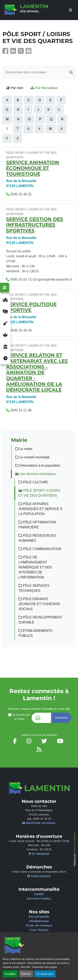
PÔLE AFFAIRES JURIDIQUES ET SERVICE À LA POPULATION (40, 509)
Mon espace (39, 876)
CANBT (39, 894)
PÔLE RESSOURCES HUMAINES (37, 538)
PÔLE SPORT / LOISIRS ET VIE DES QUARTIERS (39, 493)
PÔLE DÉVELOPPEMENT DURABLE (40, 620)
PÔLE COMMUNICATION (40, 549)
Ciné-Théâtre (39, 930)
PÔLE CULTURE (33, 482)
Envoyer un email (39, 823)
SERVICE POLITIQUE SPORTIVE (31, 307)
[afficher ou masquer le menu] (71, 10)
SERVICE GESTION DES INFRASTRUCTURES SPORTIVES (35, 225)
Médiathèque (39, 921)
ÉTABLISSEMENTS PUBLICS (35, 633)
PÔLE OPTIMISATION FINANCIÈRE (37, 525)
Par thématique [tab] (44, 88)
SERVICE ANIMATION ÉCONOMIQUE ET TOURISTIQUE (33, 168)
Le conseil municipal (32, 457)
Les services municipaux (36, 474)
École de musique (39, 925)
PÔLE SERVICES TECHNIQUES (34, 588)
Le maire (24, 449)
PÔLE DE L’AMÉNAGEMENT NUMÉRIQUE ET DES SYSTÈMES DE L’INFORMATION (35, 567)
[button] (28, 52)
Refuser (26, 974)
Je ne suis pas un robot (19, 717)
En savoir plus (45, 974)
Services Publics (39, 898)
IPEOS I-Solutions (75, 843)
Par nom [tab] (15, 88)
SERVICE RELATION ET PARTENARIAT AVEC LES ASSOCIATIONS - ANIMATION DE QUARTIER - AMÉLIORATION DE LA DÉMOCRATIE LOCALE (37, 372)
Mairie (19, 440)
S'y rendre (39, 854)
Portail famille (39, 917)
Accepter (10, 974)
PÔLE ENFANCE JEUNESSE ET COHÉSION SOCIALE (39, 604)
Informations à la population (38, 465)
